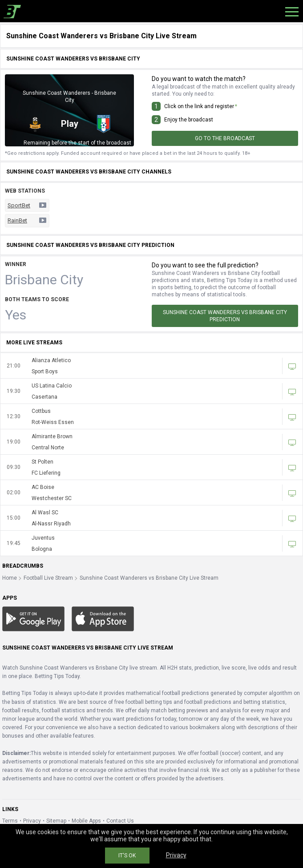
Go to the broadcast (225, 138)
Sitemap (56, 821)
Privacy (32, 821)
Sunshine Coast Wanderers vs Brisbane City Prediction (225, 316)
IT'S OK (127, 856)
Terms (10, 821)
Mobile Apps (86, 821)
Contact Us (120, 821)
